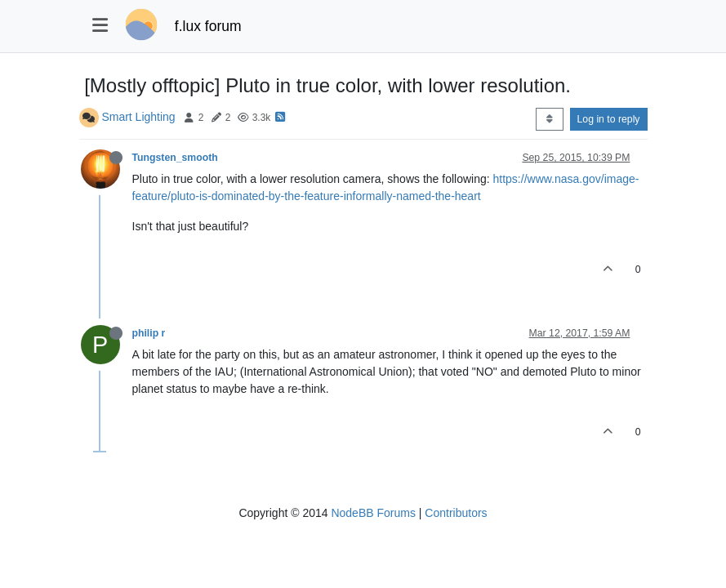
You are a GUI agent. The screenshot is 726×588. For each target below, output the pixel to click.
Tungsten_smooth (175, 158)
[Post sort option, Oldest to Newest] (549, 119)
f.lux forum (208, 26)
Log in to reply (609, 119)
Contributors (456, 513)
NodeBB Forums (373, 513)
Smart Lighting (138, 117)
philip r (149, 333)
